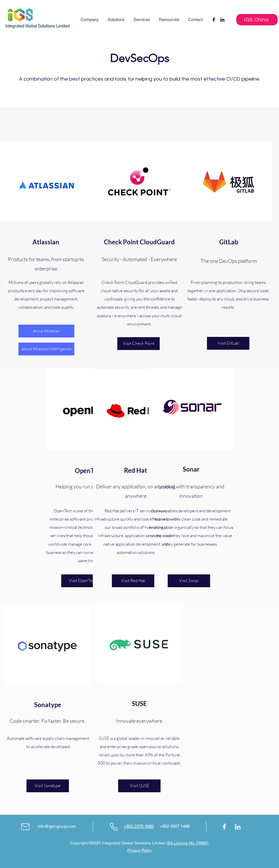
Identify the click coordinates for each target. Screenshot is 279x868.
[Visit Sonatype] (48, 786)
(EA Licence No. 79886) (187, 843)
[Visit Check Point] (139, 344)
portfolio (131, 527)
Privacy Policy (139, 850)
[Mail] (25, 827)
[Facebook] (214, 20)
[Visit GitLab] (228, 343)
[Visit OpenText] (82, 581)
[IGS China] (257, 20)
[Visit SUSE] (139, 786)
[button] (90, 20)
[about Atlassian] (46, 331)
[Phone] (114, 827)
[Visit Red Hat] (133, 581)
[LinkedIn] (222, 20)
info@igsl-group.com (57, 826)
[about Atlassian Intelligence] (46, 349)
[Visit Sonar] (189, 581)
